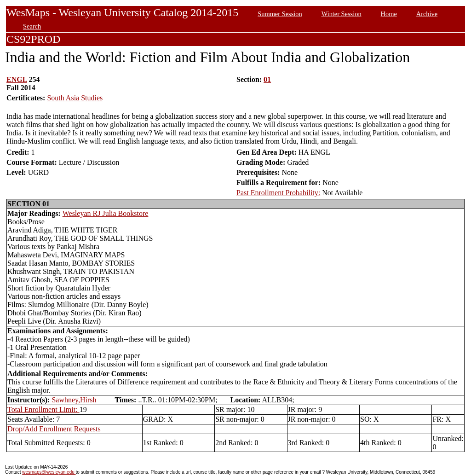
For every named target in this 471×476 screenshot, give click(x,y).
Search (32, 26)
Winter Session (342, 14)
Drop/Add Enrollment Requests (54, 429)
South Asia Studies (75, 98)
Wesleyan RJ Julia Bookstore (106, 213)
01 (267, 79)
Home (389, 14)
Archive (427, 14)
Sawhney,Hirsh (75, 400)
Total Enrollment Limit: (43, 409)
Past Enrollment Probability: (278, 193)
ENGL (17, 79)
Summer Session (280, 14)
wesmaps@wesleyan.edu (49, 472)
